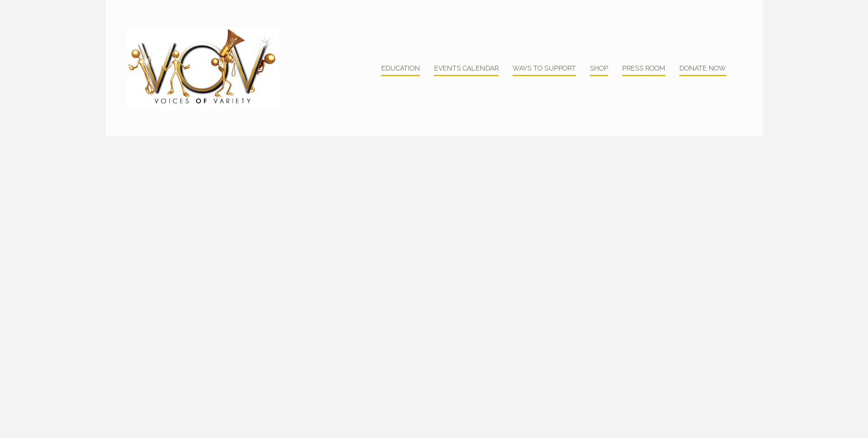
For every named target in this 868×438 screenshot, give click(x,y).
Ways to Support (544, 68)
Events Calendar (466, 68)
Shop (599, 68)
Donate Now (703, 68)
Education (401, 68)
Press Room (644, 68)
